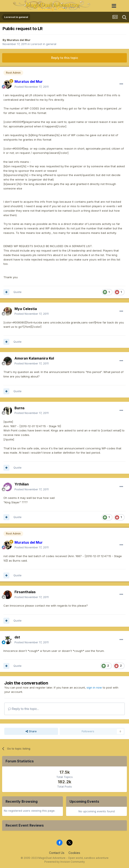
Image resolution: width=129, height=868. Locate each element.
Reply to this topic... (24, 709)
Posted (32, 87)
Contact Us (57, 853)
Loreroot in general (43, 44)
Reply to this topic (65, 58)
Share (31, 731)
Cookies (74, 853)
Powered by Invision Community (65, 862)
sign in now (94, 687)
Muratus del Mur (19, 40)
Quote (17, 292)
